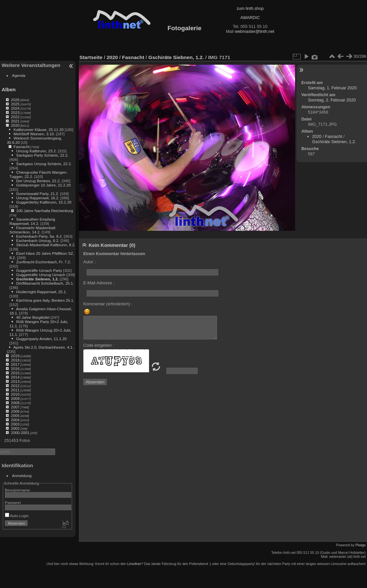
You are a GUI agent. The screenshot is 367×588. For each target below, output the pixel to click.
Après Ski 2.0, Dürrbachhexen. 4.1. (43, 347)
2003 (15, 424)
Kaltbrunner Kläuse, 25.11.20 (38, 130)
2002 (15, 428)
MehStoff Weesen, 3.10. (34, 134)
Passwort (13, 502)
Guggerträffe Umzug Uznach (41, 275)
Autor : (90, 262)
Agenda (19, 75)
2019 (15, 356)
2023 (15, 112)
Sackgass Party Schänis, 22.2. (42, 155)
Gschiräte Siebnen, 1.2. (37, 279)
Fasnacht (21, 147)
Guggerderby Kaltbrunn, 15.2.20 (44, 202)
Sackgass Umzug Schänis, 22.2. (44, 164)
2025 (15, 104)
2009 (15, 398)
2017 (15, 364)
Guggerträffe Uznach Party (39, 270)
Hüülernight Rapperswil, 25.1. (41, 292)
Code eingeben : (99, 345)
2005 (15, 415)
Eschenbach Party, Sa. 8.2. (39, 236)
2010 (15, 394)
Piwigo (361, 545)
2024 (15, 108)
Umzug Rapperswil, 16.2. (38, 198)
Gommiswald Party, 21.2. (38, 194)
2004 (15, 420)
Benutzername (18, 490)
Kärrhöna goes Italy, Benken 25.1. (45, 300)
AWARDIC (250, 18)
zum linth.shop (250, 8)
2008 (15, 403)
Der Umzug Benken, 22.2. (38, 181)
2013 (15, 381)
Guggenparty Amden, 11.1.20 (41, 339)
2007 (15, 407)
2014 (15, 377)
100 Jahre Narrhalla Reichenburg (44, 211)
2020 (15, 125)
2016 (15, 369)
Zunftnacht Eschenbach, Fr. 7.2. (43, 262)
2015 (15, 373)
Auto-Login (17, 516)
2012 (15, 386)
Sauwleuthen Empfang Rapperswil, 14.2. (32, 221)
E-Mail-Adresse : (99, 283)
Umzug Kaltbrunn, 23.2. (36, 151)
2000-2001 (20, 433)
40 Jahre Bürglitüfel (33, 317)
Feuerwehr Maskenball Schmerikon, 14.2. (32, 230)
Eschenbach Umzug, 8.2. (38, 240)
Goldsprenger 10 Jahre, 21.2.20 (43, 185)
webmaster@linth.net (254, 31)
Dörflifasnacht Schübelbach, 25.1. (45, 283)
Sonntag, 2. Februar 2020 (332, 100)
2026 (15, 100)
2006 (15, 411)
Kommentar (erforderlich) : (108, 304)
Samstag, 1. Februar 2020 (332, 88)
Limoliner (134, 564)
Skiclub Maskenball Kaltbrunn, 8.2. (46, 245)
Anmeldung (22, 476)
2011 (15, 390)
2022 (15, 117)
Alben (9, 89)
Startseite (91, 57)
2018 (15, 360)
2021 (15, 121)
